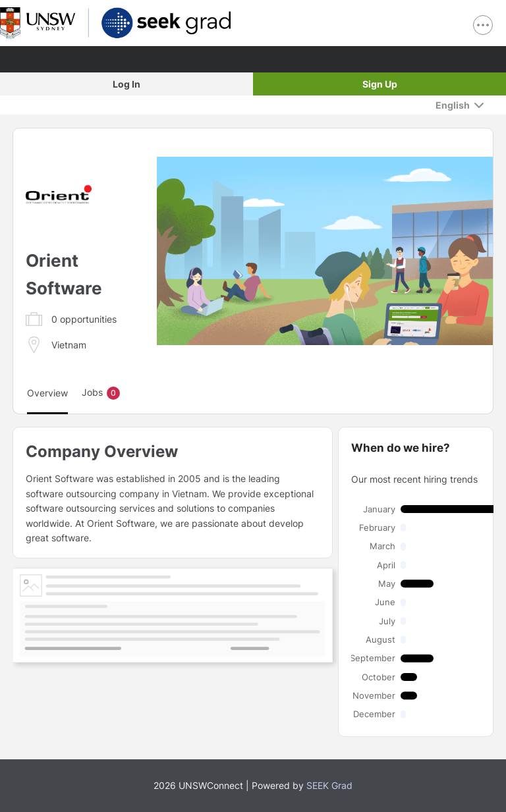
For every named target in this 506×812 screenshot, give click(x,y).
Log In (126, 84)
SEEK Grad (329, 785)
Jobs (101, 393)
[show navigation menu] (483, 25)
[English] (460, 105)
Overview (47, 393)
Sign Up (380, 84)
